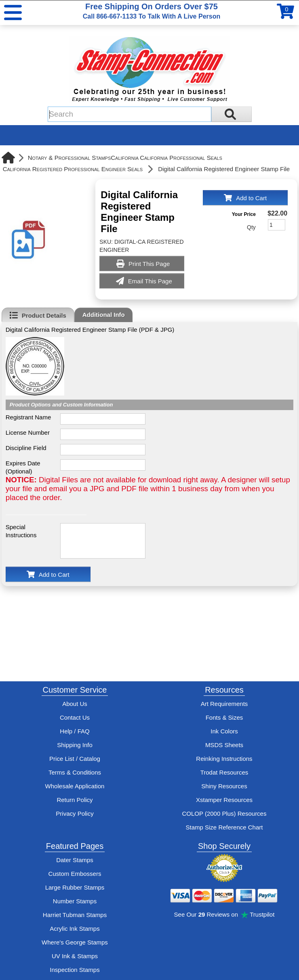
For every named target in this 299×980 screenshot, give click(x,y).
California (125, 158)
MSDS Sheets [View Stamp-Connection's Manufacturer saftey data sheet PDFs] (224, 745)
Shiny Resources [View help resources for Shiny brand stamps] (224, 786)
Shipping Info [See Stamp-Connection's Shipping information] (75, 745)
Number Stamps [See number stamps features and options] (75, 901)
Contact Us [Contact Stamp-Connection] (75, 717)
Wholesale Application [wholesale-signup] (75, 786)
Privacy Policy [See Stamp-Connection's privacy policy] (75, 814)
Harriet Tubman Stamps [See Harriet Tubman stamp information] (75, 915)
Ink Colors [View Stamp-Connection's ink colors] (224, 731)
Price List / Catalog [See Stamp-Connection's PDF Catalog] (75, 759)
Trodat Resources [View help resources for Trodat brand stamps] (224, 772)
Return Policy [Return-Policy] (75, 800)
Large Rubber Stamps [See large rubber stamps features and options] (75, 887)
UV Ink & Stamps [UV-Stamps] (75, 956)
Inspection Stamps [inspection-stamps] (75, 970)
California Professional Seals (181, 158)
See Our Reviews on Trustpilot (224, 914)
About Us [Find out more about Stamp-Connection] (75, 704)
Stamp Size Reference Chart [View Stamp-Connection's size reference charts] (224, 827)
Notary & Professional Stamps (69, 158)
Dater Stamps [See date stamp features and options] (75, 860)
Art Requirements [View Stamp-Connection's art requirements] (224, 704)
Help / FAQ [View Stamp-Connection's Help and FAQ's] (75, 731)
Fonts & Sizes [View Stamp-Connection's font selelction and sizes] (224, 717)
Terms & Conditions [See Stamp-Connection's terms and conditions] (75, 772)
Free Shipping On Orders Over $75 (152, 11)
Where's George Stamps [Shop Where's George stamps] (75, 942)
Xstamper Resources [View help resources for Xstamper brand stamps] (224, 800)
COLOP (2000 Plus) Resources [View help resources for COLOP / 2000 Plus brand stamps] (224, 814)
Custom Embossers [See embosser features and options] (75, 874)
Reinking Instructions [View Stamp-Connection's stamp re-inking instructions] (224, 759)
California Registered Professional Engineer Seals (73, 169)
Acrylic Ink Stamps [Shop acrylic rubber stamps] (75, 929)
